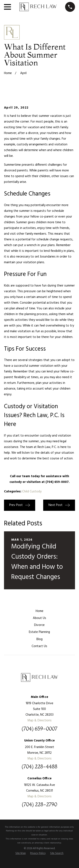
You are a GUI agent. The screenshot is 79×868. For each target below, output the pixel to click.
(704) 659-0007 (39, 729)
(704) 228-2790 (39, 805)
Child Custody (32, 492)
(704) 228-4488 (39, 767)
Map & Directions (39, 721)
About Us (39, 618)
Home (39, 611)
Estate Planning (39, 632)
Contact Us (39, 646)
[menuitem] (21, 854)
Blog (39, 639)
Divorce (39, 625)
